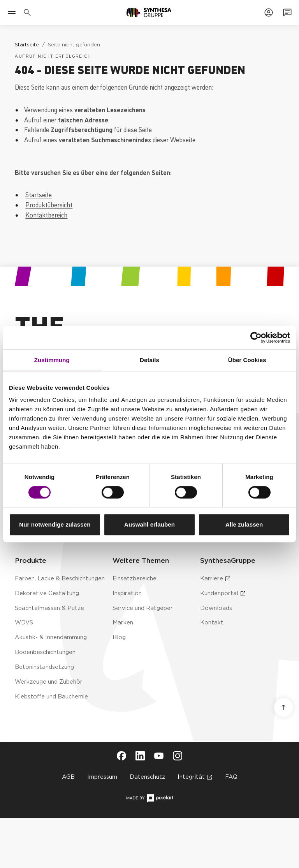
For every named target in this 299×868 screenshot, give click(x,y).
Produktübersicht (49, 204)
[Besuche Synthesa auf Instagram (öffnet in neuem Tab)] (178, 756)
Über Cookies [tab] (247, 360)
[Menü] (12, 12)
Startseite (39, 194)
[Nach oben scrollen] (283, 707)
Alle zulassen (244, 524)
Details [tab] (149, 360)
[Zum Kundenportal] (269, 12)
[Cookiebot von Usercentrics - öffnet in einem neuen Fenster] (256, 338)
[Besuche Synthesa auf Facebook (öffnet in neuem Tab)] (121, 756)
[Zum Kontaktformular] (287, 12)
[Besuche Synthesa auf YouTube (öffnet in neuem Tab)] (159, 756)
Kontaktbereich (46, 215)
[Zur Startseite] (149, 12)
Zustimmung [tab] (52, 360)
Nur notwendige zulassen (55, 524)
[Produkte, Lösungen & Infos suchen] (29, 12)
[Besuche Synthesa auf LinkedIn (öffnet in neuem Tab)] (140, 756)
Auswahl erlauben (149, 524)
